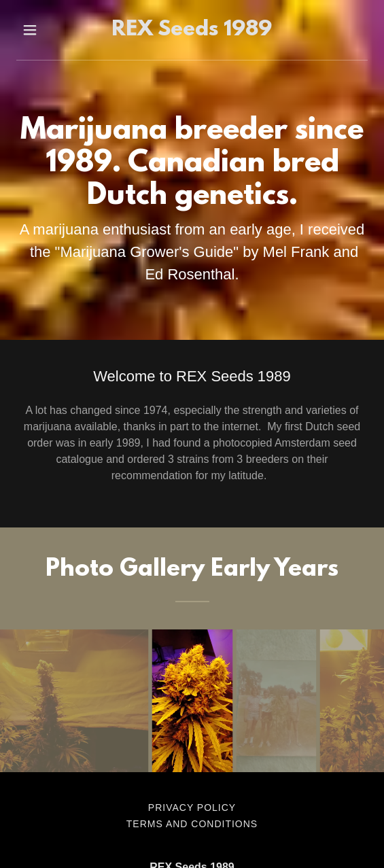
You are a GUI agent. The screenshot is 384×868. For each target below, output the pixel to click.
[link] (192, 30)
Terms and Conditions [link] (192, 824)
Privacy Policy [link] (192, 808)
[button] (40, 30)
